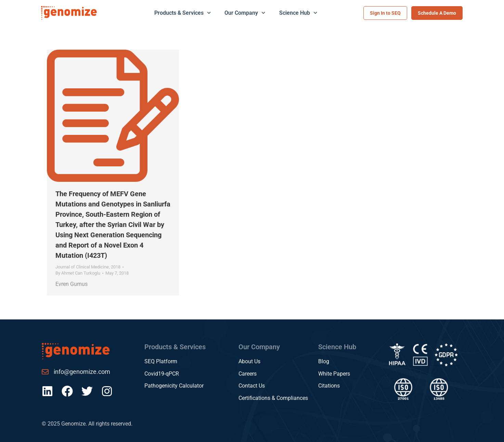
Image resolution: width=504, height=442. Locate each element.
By (78, 273)
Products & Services (183, 13)
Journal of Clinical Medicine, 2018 (88, 267)
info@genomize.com (82, 372)
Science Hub (298, 13)
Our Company (245, 13)
